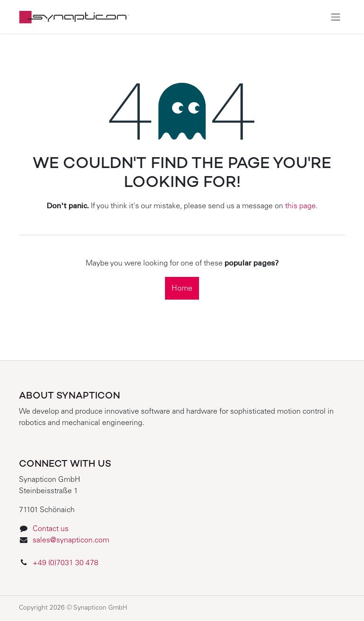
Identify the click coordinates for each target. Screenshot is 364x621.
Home (182, 289)
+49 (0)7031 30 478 (66, 563)
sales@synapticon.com (71, 541)
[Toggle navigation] (336, 17)
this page (300, 206)
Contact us (51, 529)
